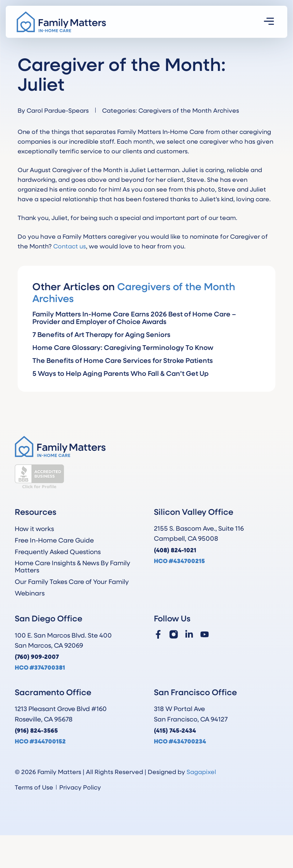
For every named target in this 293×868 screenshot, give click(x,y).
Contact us (70, 246)
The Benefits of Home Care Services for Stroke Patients (123, 360)
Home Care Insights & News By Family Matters (72, 566)
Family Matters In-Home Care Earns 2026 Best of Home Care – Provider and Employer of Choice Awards (134, 318)
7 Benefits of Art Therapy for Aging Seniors (101, 334)
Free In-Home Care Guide (54, 540)
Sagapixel (201, 772)
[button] (269, 22)
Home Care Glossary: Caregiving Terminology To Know (123, 347)
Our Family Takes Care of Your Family (72, 581)
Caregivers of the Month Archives (189, 110)
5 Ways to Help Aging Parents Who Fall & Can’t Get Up (120, 373)
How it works (34, 529)
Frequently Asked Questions (58, 552)
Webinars (30, 593)
